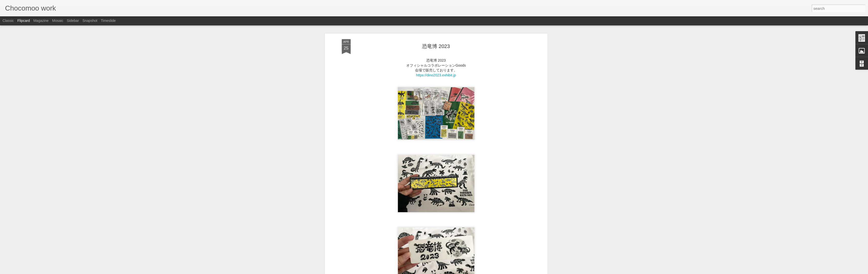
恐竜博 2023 (436, 29)
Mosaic (58, 21)
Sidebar (73, 21)
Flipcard (24, 21)
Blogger (450, 271)
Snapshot (90, 21)
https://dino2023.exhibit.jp (436, 58)
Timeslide (108, 21)
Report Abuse (464, 271)
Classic (8, 21)
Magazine (41, 21)
